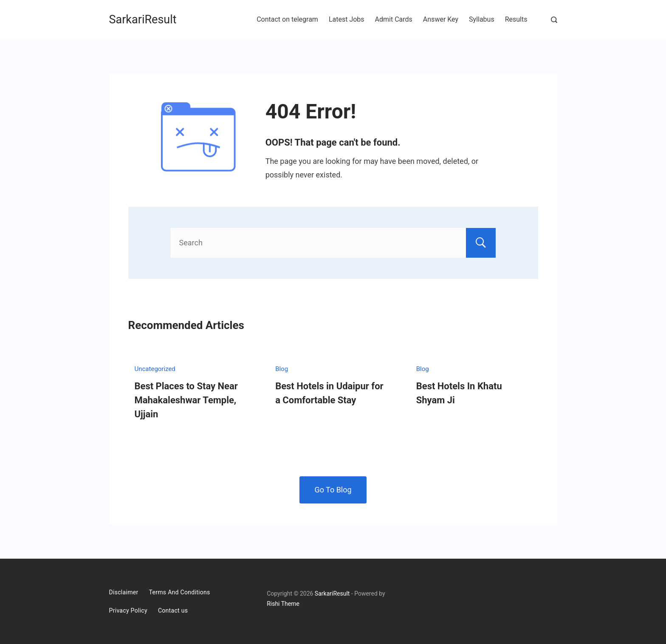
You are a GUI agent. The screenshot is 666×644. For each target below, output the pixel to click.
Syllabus (482, 19)
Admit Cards (394, 19)
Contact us (173, 610)
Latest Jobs (347, 19)
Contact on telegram (287, 19)
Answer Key (441, 19)
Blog (282, 369)
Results (516, 19)
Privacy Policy (128, 610)
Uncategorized (155, 369)
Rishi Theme (283, 604)
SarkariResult (143, 20)
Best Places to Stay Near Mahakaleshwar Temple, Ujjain (186, 400)
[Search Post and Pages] (554, 20)
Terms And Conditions (180, 592)
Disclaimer (124, 592)
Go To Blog (333, 490)
